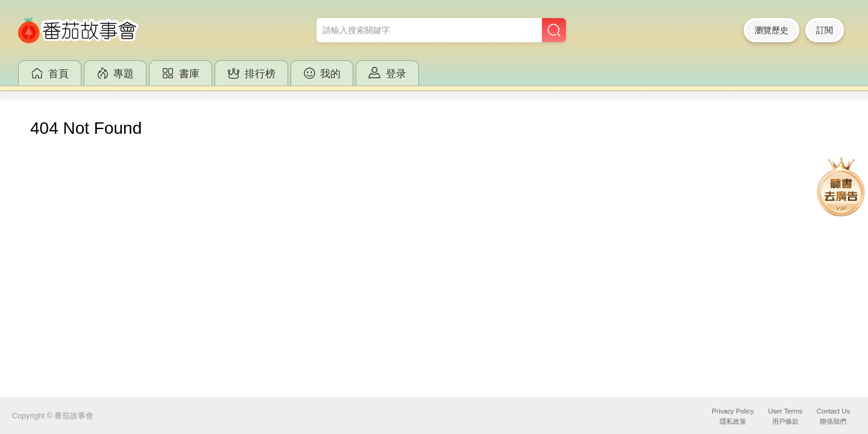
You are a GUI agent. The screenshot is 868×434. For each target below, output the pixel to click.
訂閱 (825, 30)
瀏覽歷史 (772, 30)
